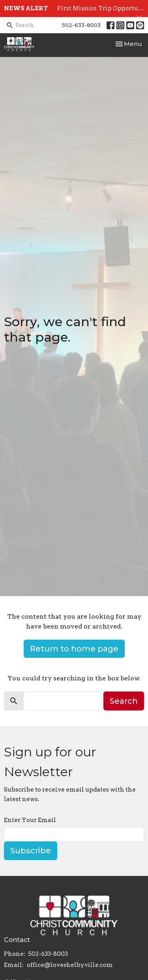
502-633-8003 (81, 25)
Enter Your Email (30, 820)
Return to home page (74, 649)
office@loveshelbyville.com (70, 965)
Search (124, 701)
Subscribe (31, 851)
